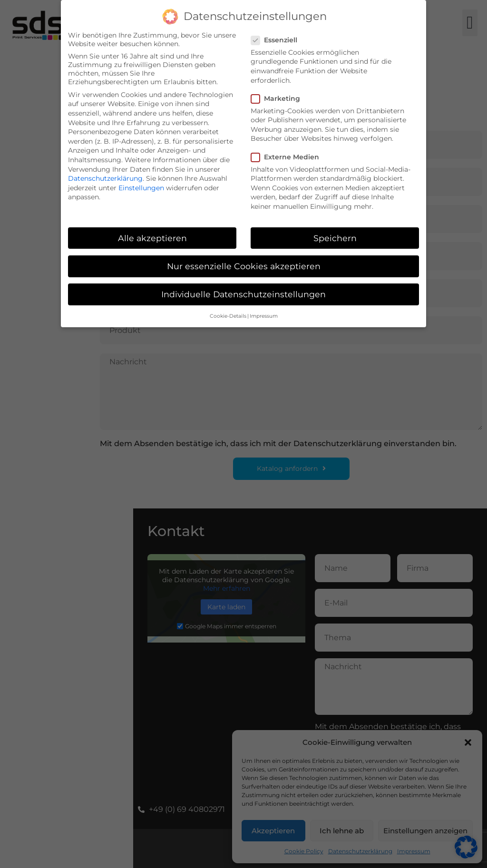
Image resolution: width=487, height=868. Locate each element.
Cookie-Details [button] (228, 316)
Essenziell (277, 40)
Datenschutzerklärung (105, 178)
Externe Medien (288, 157)
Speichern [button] (335, 238)
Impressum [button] (264, 316)
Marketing (278, 98)
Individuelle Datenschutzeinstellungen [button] (243, 294)
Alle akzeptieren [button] (152, 238)
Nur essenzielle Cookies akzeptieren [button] (244, 266)
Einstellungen (141, 188)
